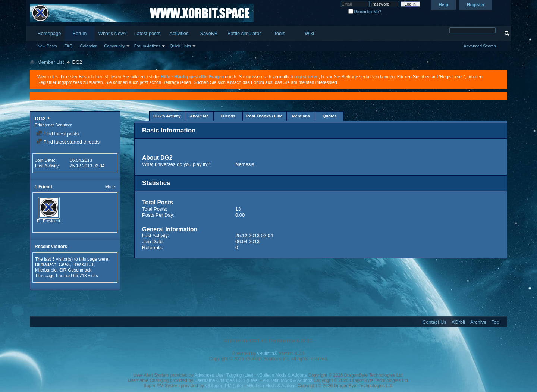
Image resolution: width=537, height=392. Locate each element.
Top (495, 322)
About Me (199, 116)
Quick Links (180, 46)
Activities (179, 33)
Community (114, 46)
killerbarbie (46, 270)
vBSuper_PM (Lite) (224, 386)
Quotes (330, 116)
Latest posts (147, 33)
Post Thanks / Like (265, 116)
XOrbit (459, 322)
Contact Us (434, 322)
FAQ (69, 46)
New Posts (47, 46)
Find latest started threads (68, 142)
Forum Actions (147, 46)
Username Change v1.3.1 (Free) (227, 380)
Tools (279, 33)
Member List (51, 62)
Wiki (309, 33)
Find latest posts (57, 134)
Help (443, 5)
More (110, 187)
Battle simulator (244, 33)
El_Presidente (50, 221)
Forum (80, 33)
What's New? (113, 33)
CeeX (64, 264)
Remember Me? (365, 12)
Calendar (89, 46)
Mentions (301, 116)
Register (476, 5)
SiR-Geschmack (76, 270)
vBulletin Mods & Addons (282, 375)
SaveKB (209, 33)
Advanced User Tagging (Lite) (224, 375)
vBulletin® (267, 354)
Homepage (49, 33)
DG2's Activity (167, 116)
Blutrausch (46, 264)
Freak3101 (83, 264)
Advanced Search (480, 46)
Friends (228, 116)
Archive (478, 322)
